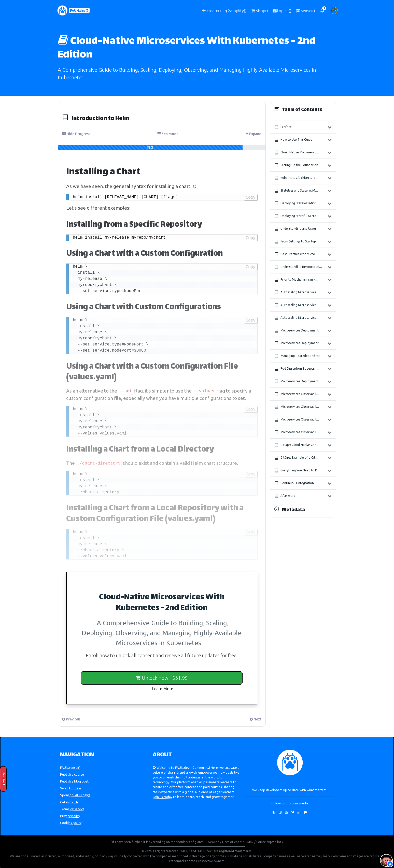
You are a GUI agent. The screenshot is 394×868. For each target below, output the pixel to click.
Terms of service (72, 809)
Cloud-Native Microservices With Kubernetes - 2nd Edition (187, 48)
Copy (250, 197)
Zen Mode (168, 134)
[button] (322, 11)
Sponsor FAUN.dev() (75, 795)
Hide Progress (76, 134)
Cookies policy (71, 823)
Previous (71, 719)
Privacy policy (70, 816)
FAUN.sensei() (70, 768)
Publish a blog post (74, 781)
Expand (254, 134)
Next (256, 719)
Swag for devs (71, 788)
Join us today (163, 797)
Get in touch (69, 802)
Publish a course (72, 774)
